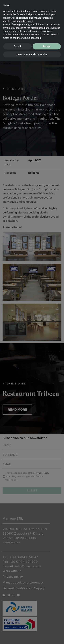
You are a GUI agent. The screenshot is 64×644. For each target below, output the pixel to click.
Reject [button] (17, 46)
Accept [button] (47, 46)
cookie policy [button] (26, 21)
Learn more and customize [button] (32, 54)
